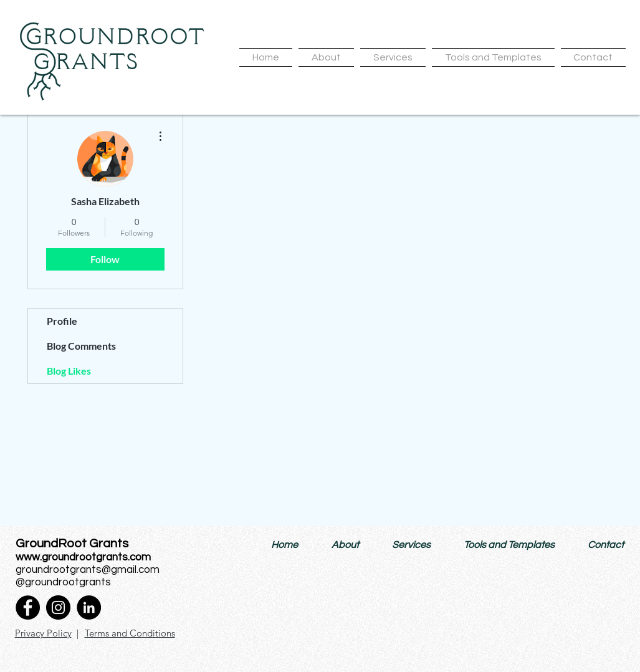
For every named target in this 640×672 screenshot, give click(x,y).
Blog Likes (69, 371)
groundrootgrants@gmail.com (88, 570)
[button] (326, 57)
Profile (62, 321)
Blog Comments (81, 346)
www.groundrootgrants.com (83, 557)
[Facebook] (28, 607)
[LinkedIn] (89, 607)
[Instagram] (58, 607)
